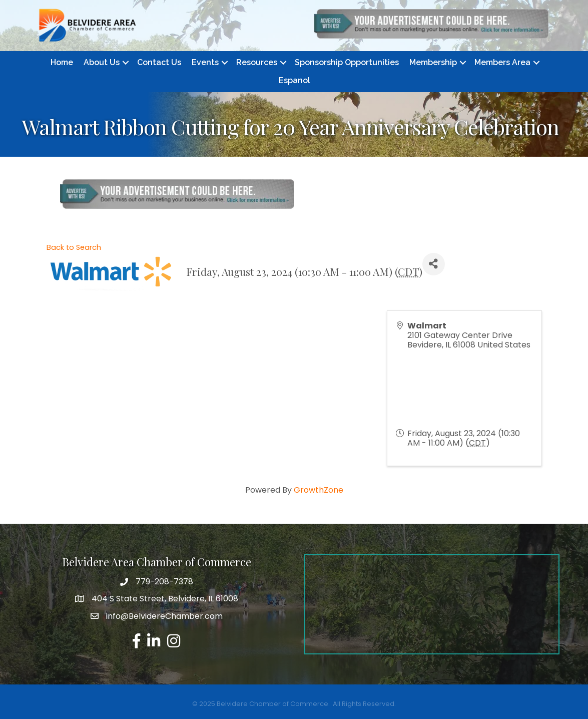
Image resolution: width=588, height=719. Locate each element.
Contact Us (159, 62)
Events (205, 62)
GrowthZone (319, 490)
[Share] (434, 264)
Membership (433, 62)
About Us (102, 62)
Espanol (295, 80)
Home (62, 62)
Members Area (502, 62)
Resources (257, 62)
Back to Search (74, 247)
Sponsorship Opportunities (347, 62)
